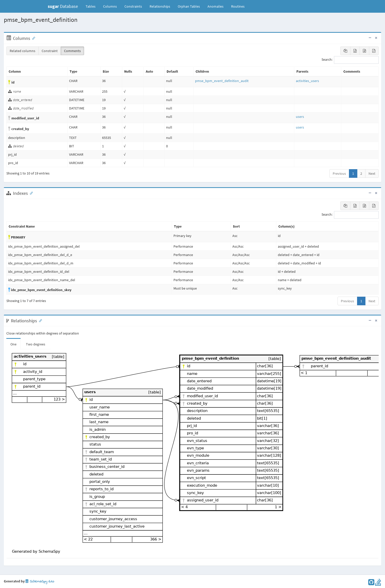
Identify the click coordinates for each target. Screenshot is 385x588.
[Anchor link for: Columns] (33, 38)
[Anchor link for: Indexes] (30, 193)
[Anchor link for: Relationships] (39, 320)
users (300, 117)
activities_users (307, 81)
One (13, 344)
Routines (238, 6)
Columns (110, 6)
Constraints (133, 6)
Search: (350, 60)
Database (63, 6)
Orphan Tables (189, 6)
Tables (92, 6)
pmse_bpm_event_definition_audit (222, 81)
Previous (339, 173)
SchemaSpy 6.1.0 (40, 582)
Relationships (160, 6)
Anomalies (215, 6)
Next (372, 173)
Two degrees (36, 344)
